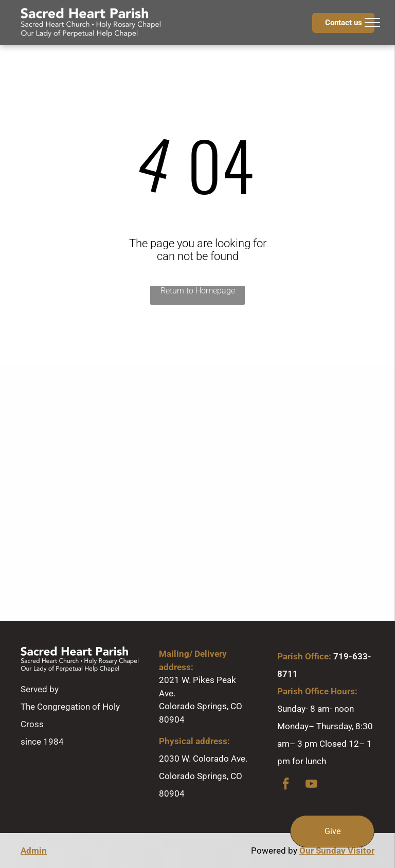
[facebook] (286, 785)
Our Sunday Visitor (337, 851)
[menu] (372, 23)
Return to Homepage (198, 291)
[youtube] (312, 785)
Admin (34, 851)
